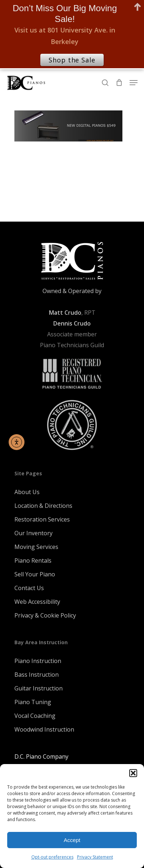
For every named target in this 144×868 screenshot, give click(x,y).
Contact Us (29, 588)
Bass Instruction (37, 675)
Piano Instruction (38, 661)
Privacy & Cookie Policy (45, 615)
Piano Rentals (33, 561)
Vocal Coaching (35, 716)
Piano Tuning (33, 702)
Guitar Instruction (39, 688)
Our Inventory (33, 533)
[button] (133, 773)
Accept (72, 840)
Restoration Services (42, 519)
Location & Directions (43, 506)
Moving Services (36, 547)
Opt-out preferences (52, 857)
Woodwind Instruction (44, 729)
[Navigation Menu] (134, 83)
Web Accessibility (37, 602)
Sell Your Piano (35, 574)
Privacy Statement (95, 857)
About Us (27, 492)
